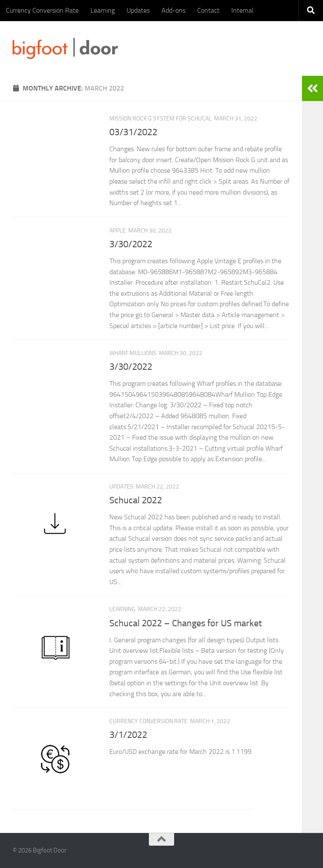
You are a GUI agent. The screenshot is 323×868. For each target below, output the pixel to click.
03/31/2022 (133, 132)
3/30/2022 (131, 244)
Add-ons (173, 10)
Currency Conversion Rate (42, 10)
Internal (242, 10)
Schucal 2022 (136, 500)
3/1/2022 (128, 735)
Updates (138, 10)
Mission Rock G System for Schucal (160, 119)
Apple (118, 231)
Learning (103, 10)
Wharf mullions (133, 353)
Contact (208, 10)
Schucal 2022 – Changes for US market (186, 623)
